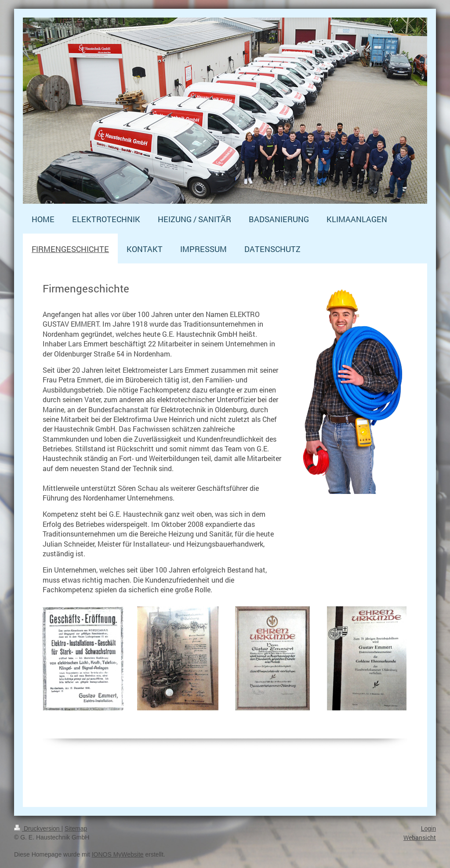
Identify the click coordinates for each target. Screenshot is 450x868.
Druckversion (38, 828)
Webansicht (420, 837)
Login (428, 828)
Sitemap (76, 828)
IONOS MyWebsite (118, 854)
